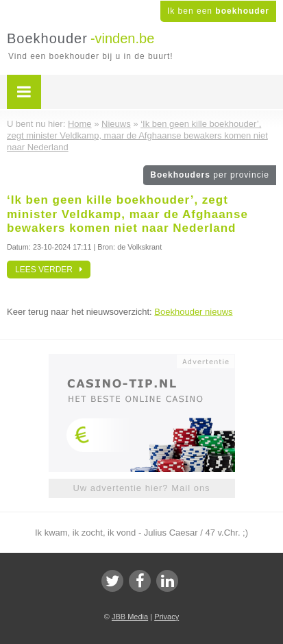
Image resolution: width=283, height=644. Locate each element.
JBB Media (130, 617)
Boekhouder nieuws (193, 312)
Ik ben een (218, 11)
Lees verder (49, 270)
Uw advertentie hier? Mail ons (141, 488)
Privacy (167, 617)
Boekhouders (210, 175)
